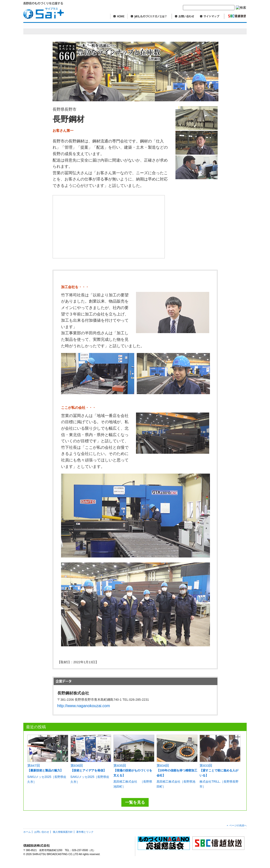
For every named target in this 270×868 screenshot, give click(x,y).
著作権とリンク (85, 832)
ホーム (27, 832)
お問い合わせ (184, 16)
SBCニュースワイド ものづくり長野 (175, 28)
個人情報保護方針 (63, 832)
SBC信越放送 (235, 16)
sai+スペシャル (48, 28)
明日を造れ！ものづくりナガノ (110, 28)
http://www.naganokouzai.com (84, 706)
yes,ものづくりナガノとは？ (150, 16)
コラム (211, 28)
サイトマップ (211, 16)
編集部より (233, 28)
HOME (119, 16)
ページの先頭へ (238, 825)
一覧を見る (135, 802)
